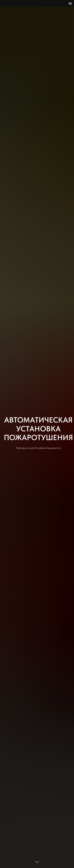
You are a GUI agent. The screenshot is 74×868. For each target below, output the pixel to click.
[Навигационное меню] (70, 4)
